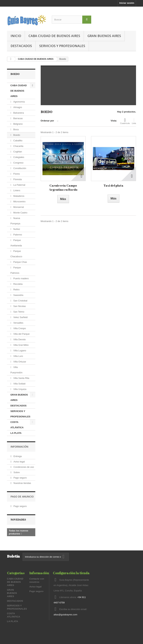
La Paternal (19, 185)
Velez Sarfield (20, 317)
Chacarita (18, 146)
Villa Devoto (19, 339)
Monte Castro (20, 213)
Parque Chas (20, 262)
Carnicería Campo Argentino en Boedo (63, 187)
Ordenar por (47, 121)
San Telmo (19, 312)
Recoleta (18, 284)
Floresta (17, 179)
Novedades (18, 520)
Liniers (16, 190)
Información (19, 447)
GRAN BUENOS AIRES (104, 36)
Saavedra (18, 295)
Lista (134, 121)
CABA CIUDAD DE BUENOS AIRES (54, 36)
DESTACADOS (21, 46)
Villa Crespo (19, 328)
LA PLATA (16, 433)
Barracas (18, 118)
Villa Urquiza (20, 389)
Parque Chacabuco (16, 254)
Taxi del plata (114, 185)
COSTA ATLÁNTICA (17, 425)
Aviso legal (19, 462)
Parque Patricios (16, 270)
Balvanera (18, 113)
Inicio (16, 36)
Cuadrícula (125, 121)
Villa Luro (18, 356)
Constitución (19, 168)
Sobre (16, 472)
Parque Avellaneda (16, 243)
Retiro (16, 290)
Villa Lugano (19, 351)
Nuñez (16, 229)
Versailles (18, 323)
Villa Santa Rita (21, 378)
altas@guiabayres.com (65, 615)
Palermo (17, 235)
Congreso (18, 163)
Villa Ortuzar (19, 362)
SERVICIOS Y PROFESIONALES (62, 46)
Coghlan (17, 152)
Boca (16, 129)
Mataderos (19, 196)
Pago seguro (20, 478)
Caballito (18, 141)
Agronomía (19, 102)
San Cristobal (20, 301)
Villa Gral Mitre (21, 345)
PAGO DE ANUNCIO (22, 497)
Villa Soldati (19, 384)
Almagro (17, 107)
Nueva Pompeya (15, 221)
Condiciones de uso (23, 467)
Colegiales (18, 157)
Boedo (16, 135)
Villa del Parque (21, 334)
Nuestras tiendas (22, 483)
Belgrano (18, 124)
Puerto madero (21, 278)
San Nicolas (19, 306)
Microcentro (19, 202)
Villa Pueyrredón (16, 370)
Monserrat (18, 207)
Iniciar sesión (127, 3)
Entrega (17, 456)
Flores (16, 174)
